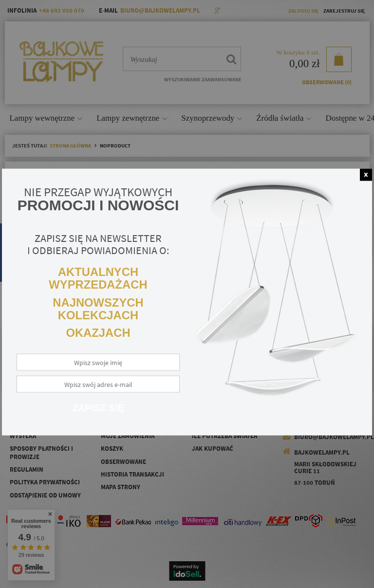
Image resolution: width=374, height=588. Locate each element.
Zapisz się (98, 408)
